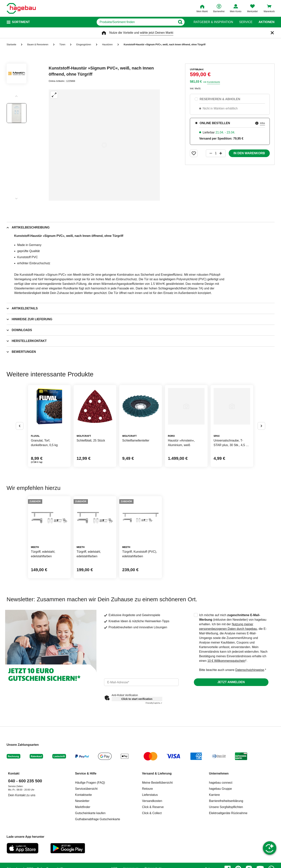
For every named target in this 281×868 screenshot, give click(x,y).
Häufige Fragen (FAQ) (90, 783)
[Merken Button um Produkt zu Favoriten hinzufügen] (194, 153)
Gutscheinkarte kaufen (90, 813)
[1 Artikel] (216, 153)
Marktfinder (83, 807)
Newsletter (82, 801)
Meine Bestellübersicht (157, 783)
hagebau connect (221, 783)
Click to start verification (137, 699)
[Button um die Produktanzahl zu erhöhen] (222, 153)
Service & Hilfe (86, 773)
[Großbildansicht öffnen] (104, 145)
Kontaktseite (84, 795)
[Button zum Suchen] (180, 22)
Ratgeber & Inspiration (213, 22)
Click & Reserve (153, 807)
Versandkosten (152, 801)
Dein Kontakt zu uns (22, 795)
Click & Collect (152, 813)
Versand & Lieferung (157, 773)
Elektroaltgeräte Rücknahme (228, 813)
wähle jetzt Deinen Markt (156, 33)
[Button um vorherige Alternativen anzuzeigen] (20, 426)
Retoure (148, 789)
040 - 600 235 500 (25, 781)
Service (246, 22)
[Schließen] (272, 33)
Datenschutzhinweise (250, 670)
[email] (141, 682)
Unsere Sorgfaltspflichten (226, 807)
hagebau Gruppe (221, 789)
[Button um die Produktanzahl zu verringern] (209, 153)
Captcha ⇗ (154, 703)
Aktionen (267, 22)
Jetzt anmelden (231, 682)
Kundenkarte (213, 82)
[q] (136, 22)
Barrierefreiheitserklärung (226, 801)
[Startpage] (21, 8)
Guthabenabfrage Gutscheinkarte (98, 819)
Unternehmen (219, 773)
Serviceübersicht (86, 789)
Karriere (215, 795)
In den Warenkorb (249, 153)
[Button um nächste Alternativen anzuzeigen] (261, 426)
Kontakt (14, 773)
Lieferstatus (150, 795)
